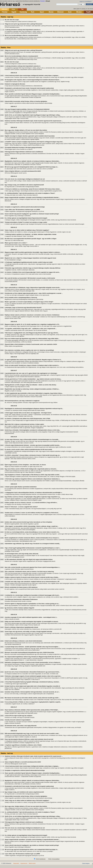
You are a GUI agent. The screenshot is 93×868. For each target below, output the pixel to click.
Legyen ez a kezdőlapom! (86, 1)
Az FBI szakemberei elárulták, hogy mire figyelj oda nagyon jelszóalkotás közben (29, 559)
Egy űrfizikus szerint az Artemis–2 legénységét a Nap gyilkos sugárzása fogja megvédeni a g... (33, 497)
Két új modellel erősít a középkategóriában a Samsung (21, 298)
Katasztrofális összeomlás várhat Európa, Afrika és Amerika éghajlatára (26, 101)
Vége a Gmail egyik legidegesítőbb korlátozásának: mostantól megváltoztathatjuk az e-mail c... (33, 548)
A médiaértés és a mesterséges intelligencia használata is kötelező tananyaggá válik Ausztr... (32, 595)
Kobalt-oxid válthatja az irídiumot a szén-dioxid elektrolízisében (23, 641)
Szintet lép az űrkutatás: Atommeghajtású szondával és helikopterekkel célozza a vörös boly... (33, 430)
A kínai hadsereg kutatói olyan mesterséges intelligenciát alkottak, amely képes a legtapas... (32, 75)
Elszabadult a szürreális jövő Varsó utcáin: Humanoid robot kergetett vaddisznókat (29, 88)
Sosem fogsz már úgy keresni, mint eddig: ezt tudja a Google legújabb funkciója (28, 632)
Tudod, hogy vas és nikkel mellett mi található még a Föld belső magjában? (27, 230)
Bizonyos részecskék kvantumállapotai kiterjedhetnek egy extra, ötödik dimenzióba (29, 652)
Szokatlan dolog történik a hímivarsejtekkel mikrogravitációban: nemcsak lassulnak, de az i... (32, 692)
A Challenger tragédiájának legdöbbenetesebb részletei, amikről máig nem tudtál (29, 262)
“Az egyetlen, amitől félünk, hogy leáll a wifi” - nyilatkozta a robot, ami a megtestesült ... (31, 329)
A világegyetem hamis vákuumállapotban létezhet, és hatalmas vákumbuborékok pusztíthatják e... (34, 493)
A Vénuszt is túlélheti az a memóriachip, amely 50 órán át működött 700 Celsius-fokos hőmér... (33, 189)
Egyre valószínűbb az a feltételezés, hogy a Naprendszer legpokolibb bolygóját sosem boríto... (33, 288)
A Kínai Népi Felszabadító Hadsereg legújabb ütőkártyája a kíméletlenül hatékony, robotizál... (32, 682)
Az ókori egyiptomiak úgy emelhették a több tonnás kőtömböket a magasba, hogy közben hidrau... (34, 393)
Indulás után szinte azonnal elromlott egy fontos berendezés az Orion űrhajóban (28, 522)
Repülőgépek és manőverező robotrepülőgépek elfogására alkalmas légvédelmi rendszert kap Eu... (34, 409)
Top (22, 9)
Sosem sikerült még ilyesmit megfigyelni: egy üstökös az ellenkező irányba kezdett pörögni (32, 214)
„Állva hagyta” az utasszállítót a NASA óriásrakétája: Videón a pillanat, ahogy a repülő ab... (32, 526)
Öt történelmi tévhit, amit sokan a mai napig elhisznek (21, 726)
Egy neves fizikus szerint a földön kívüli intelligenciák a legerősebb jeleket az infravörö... (31, 469)
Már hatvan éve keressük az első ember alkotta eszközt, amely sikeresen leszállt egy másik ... (32, 698)
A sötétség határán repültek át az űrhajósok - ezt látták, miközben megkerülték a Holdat (30, 234)
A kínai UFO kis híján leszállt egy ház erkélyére (19, 716)
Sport (42, 12)
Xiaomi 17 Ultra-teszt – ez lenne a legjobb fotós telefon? (21, 507)
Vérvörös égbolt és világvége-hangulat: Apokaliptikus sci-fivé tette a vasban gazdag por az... (32, 604)
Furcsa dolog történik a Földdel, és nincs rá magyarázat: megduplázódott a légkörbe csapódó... (33, 702)
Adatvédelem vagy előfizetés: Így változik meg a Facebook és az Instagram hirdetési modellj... (32, 544)
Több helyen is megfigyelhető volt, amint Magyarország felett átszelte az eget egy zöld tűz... (32, 333)
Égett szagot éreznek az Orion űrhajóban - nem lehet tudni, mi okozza (25, 465)
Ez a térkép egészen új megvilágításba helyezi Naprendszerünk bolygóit (26, 218)
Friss (13, 9)
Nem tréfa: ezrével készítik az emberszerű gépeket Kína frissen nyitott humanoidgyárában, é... (32, 567)
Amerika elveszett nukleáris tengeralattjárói (18, 720)
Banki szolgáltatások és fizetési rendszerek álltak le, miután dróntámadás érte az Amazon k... (32, 538)
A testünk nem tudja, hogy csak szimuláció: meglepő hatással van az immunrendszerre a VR (32, 582)
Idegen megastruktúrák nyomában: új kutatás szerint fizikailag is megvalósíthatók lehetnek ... (32, 197)
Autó (70, 12)
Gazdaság (23, 12)
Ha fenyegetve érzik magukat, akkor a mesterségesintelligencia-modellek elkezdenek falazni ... (33, 80)
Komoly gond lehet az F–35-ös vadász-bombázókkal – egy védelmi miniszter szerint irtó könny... (33, 379)
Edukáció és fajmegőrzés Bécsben (15, 84)
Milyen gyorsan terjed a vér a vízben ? (16, 243)
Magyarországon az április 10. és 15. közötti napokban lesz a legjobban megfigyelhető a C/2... (32, 324)
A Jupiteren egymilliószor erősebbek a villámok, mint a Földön (23, 745)
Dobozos (4, 9)
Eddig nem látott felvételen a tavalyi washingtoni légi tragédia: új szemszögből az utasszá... (32, 622)
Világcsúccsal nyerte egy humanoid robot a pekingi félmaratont (23, 24)
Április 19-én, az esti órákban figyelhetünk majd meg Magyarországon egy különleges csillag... (33, 115)
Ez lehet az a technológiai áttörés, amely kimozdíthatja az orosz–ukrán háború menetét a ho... (32, 532)
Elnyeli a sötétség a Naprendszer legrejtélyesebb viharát (21, 627)
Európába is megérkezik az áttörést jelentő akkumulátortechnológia (25, 207)
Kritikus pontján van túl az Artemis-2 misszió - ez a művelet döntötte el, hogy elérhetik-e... (31, 503)
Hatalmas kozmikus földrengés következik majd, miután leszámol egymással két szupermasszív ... (34, 121)
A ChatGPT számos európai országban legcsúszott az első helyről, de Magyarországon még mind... (34, 142)
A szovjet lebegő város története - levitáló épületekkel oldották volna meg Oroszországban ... (32, 647)
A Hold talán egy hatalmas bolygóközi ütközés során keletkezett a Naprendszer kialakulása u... (33, 479)
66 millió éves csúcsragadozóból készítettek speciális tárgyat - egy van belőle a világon (31, 239)
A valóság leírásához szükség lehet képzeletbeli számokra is (23, 30)
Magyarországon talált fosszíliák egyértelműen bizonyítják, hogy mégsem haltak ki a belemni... (33, 252)
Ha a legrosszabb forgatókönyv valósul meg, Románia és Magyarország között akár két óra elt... (33, 657)
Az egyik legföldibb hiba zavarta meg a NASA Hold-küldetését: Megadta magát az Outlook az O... (33, 360)
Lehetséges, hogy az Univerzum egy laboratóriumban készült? (23, 308)
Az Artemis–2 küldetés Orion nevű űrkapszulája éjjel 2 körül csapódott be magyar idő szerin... (32, 272)
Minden (79, 12)
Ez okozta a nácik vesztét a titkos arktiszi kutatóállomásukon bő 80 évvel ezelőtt (28, 449)
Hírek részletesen (41, 859)
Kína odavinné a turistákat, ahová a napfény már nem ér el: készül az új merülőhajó (29, 350)
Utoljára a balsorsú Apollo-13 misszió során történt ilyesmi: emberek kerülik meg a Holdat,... (32, 577)
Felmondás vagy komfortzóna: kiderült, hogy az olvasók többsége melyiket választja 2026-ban (33, 268)
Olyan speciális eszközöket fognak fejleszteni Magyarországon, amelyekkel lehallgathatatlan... (33, 94)
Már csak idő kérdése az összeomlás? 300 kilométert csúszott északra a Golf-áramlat (30, 278)
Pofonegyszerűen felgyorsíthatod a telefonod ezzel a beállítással (24, 152)
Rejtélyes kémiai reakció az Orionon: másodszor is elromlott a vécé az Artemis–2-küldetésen (32, 315)
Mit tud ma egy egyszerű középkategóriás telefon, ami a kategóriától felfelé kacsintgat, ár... (31, 167)
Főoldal (5, 12)
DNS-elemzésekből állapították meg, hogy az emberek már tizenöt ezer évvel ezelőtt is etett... (32, 733)
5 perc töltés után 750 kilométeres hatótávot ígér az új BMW (22, 210)
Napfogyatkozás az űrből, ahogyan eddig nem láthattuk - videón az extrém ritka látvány (30, 385)
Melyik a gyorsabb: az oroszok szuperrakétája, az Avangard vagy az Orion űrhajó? (29, 302)
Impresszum (24, 863)
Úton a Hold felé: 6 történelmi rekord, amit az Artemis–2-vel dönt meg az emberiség (29, 572)
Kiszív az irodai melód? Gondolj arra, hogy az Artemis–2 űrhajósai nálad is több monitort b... (32, 365)
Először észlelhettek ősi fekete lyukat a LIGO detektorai (21, 587)
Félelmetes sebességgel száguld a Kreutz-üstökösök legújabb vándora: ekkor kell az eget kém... (33, 676)
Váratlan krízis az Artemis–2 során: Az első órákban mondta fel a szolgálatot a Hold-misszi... (32, 513)
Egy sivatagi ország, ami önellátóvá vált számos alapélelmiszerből (24, 185)
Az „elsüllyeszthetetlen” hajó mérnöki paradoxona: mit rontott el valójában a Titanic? (30, 193)
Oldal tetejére (86, 863)
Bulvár (51, 12)
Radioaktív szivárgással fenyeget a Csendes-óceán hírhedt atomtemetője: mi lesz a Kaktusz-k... (33, 662)
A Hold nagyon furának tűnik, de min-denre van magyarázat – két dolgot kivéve (28, 413)
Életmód (60, 12)
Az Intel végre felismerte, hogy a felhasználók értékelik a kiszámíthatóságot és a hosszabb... (32, 439)
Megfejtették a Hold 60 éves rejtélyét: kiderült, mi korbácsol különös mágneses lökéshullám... (32, 161)
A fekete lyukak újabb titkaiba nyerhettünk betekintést (21, 487)
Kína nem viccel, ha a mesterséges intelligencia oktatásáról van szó (25, 179)
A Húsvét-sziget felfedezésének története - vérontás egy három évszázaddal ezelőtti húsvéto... (33, 445)
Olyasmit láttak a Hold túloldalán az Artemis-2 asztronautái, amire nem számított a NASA (31, 344)
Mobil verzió (32, 863)
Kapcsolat (16, 863)
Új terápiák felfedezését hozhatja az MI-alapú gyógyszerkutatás (23, 147)
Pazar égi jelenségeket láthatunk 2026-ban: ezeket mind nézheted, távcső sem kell (29, 739)
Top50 (88, 12)
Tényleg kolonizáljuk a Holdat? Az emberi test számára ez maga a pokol (26, 222)
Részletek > (43, 1)
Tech (33, 12)
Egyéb (14, 12)
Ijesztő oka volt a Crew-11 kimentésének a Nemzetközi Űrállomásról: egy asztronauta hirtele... (32, 672)
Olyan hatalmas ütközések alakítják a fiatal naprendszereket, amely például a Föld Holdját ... (32, 710)
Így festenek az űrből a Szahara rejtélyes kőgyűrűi (19, 608)
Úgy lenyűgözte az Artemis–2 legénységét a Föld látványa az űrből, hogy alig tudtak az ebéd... (32, 475)
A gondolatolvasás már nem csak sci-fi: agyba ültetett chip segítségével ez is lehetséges (31, 373)
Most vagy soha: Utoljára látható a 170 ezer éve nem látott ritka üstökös (26, 130)
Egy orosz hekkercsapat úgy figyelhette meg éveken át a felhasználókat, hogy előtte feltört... (32, 339)
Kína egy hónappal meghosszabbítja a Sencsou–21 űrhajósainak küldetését (27, 109)
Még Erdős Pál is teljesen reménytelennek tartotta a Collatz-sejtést (24, 424)
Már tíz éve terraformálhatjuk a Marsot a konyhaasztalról (21, 35)
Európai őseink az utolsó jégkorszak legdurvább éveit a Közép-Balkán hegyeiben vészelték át (32, 686)
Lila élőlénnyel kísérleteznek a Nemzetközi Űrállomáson (21, 599)
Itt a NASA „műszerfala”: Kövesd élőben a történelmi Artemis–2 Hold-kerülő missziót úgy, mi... (33, 455)
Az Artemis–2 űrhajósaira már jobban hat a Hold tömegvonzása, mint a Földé (27, 419)
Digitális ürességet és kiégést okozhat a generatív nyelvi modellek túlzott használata (30, 136)
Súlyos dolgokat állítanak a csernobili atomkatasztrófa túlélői (23, 171)
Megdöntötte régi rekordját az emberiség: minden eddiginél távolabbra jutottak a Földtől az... (32, 389)
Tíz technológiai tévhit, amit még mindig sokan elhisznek (21, 554)
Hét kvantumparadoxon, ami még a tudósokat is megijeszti (22, 401)
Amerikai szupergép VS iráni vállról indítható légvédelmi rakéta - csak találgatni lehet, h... (31, 617)
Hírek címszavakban (54, 859)
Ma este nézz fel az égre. (12, 20)
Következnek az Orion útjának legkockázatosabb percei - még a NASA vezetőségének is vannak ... (34, 293)
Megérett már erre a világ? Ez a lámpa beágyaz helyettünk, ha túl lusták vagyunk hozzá (30, 258)
